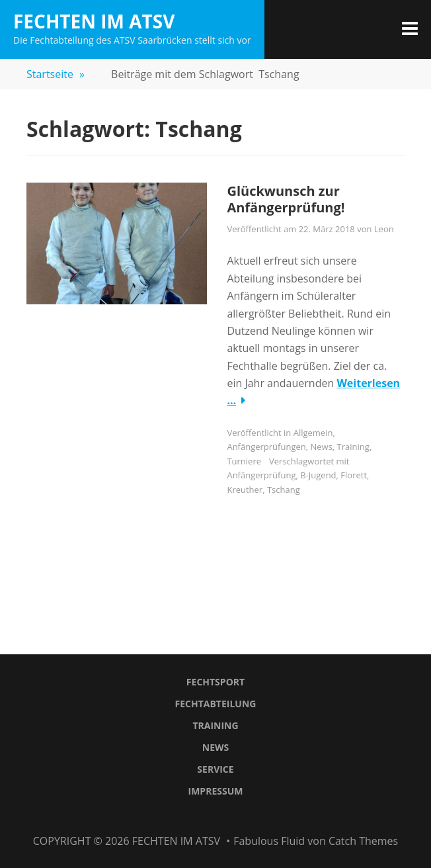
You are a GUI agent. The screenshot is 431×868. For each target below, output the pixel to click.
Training (353, 447)
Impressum (216, 791)
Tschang (284, 490)
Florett (354, 475)
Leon (384, 229)
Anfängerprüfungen (266, 447)
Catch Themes (363, 841)
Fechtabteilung (216, 704)
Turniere (244, 461)
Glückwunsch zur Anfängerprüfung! (286, 199)
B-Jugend (318, 475)
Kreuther (245, 490)
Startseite (56, 74)
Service (215, 769)
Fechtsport (215, 682)
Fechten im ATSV (94, 21)
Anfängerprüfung (261, 475)
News (322, 447)
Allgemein (313, 433)
